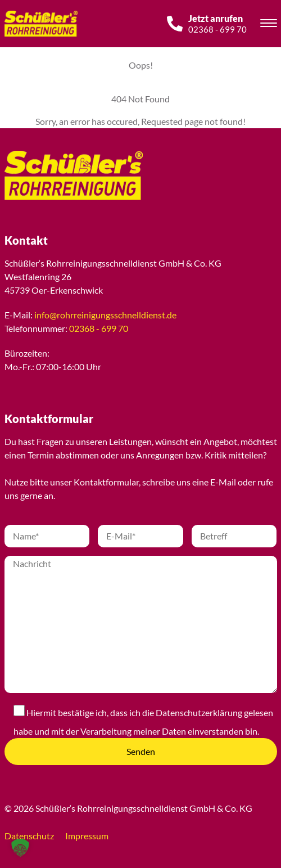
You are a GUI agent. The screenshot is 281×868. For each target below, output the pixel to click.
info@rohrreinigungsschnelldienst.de (105, 315)
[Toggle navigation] (269, 25)
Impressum (87, 836)
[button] (20, 848)
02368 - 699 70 (99, 328)
